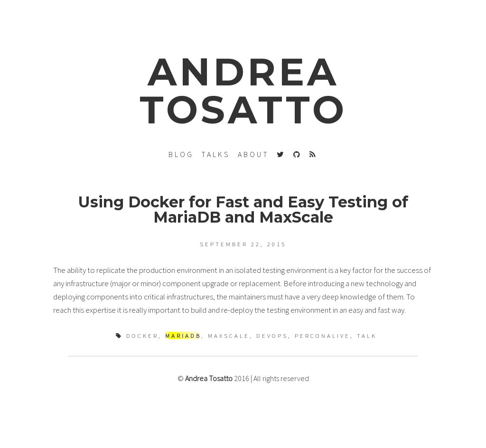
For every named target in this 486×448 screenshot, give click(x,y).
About (253, 154)
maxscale (229, 336)
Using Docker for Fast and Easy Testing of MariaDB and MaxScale (243, 210)
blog (181, 154)
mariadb (183, 336)
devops (272, 336)
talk (367, 336)
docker (142, 336)
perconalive (322, 336)
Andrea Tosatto (209, 378)
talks (216, 154)
